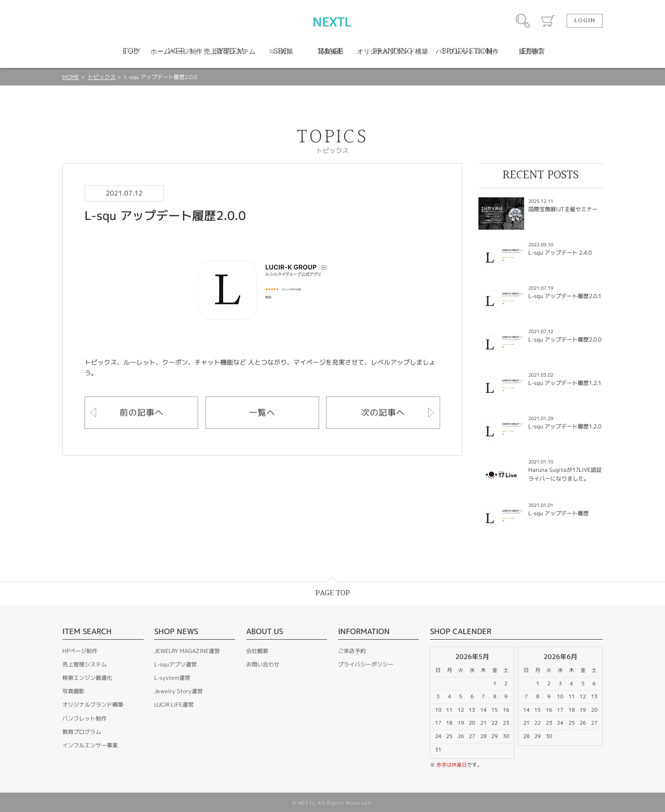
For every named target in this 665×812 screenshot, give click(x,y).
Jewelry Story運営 (178, 691)
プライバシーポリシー (366, 664)
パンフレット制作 (85, 718)
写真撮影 (73, 691)
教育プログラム (82, 732)
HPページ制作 (80, 651)
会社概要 (257, 651)
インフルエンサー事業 (90, 745)
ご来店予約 (352, 651)
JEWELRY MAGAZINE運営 (187, 651)
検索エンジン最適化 (87, 678)
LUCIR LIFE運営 (174, 705)
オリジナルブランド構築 (93, 705)
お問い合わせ (263, 664)
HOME (71, 77)
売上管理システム (85, 664)
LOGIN (585, 21)
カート (548, 21)
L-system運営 (172, 678)
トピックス (102, 77)
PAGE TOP (333, 593)
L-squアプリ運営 (175, 664)
